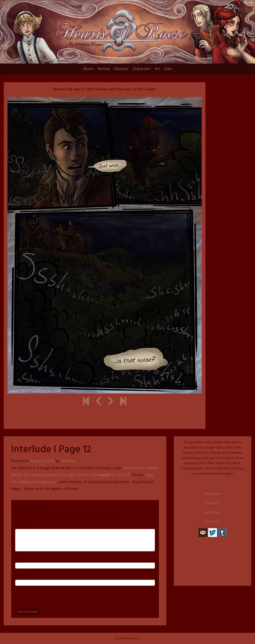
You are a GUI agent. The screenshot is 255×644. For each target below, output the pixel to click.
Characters (142, 69)
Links (168, 69)
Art (157, 69)
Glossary (121, 69)
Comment (23, 524)
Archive (104, 69)
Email (19, 575)
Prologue (213, 494)
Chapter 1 (212, 503)
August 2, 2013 (42, 461)
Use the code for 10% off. (103, 475)
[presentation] (53, 599)
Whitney (68, 461)
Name (20, 558)
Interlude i (212, 512)
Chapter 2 (212, 522)
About (88, 69)
